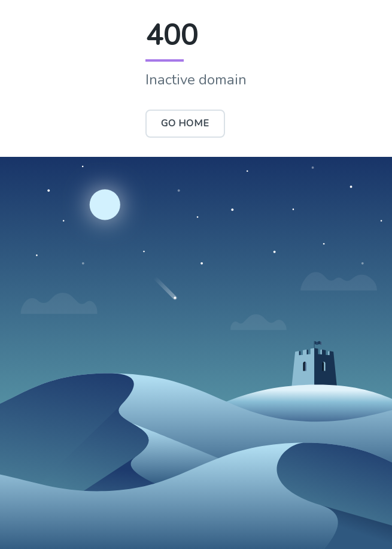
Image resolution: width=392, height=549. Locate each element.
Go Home (185, 123)
